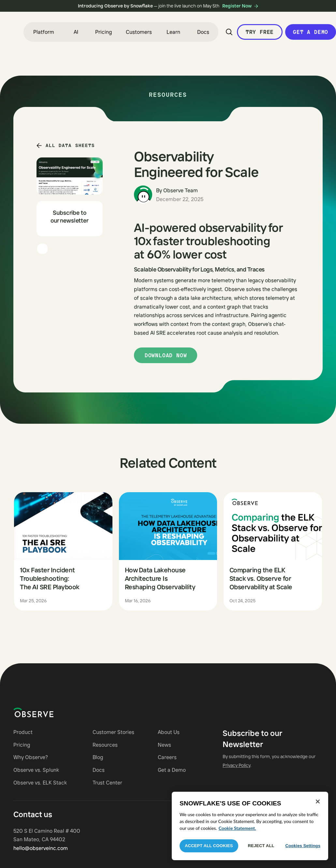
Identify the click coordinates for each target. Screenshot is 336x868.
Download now (166, 355)
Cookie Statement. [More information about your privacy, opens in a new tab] (237, 828)
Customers (139, 32)
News (164, 745)
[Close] (318, 802)
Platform (44, 32)
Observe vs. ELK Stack (40, 783)
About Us (169, 732)
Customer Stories (113, 732)
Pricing (103, 32)
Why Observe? (31, 757)
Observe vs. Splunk (36, 770)
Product (23, 732)
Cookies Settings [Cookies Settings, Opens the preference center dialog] (303, 846)
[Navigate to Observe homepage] (45, 713)
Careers (167, 757)
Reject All (261, 846)
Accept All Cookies (209, 846)
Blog (98, 757)
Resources (105, 745)
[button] (44, 32)
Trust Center (107, 783)
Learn (173, 32)
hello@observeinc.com (41, 848)
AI (76, 32)
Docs (203, 32)
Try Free (260, 32)
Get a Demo (172, 770)
